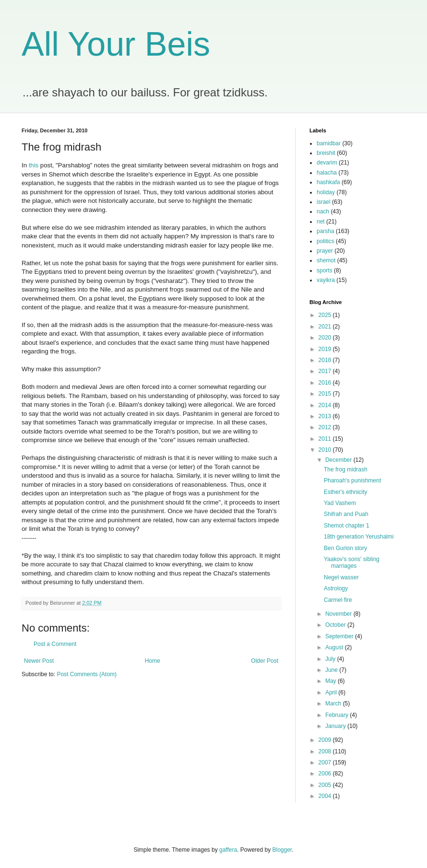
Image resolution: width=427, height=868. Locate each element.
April (332, 692)
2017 (326, 371)
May (332, 681)
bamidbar (329, 143)
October (336, 625)
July (331, 659)
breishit (326, 153)
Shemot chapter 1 (347, 526)
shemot (326, 260)
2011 (326, 439)
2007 (326, 762)
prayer (325, 251)
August (335, 647)
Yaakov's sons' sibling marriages (352, 563)
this (34, 165)
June (332, 670)
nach (323, 211)
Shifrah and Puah (346, 514)
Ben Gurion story (345, 548)
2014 (326, 405)
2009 (326, 740)
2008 (326, 751)
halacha (327, 173)
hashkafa (328, 182)
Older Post (265, 661)
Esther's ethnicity (345, 492)
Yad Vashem (340, 503)
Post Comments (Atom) (87, 674)
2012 (326, 427)
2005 (326, 785)
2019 (326, 349)
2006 (326, 774)
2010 (326, 450)
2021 (326, 327)
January (336, 726)
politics (326, 241)
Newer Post (39, 661)
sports (325, 270)
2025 (326, 315)
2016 (326, 383)
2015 (326, 394)
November (339, 614)
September (340, 636)
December (339, 460)
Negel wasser (341, 577)
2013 (326, 416)
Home (153, 661)
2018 (326, 360)
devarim (327, 163)
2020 (326, 338)
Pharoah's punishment (352, 481)
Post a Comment (55, 644)
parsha (326, 231)
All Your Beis (116, 44)
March (334, 704)
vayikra (326, 280)
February (338, 715)
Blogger (282, 850)
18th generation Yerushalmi (359, 537)
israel (324, 202)
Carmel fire (338, 600)
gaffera (228, 850)
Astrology (336, 588)
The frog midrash (346, 469)
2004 (326, 796)
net (321, 222)
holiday (326, 192)
